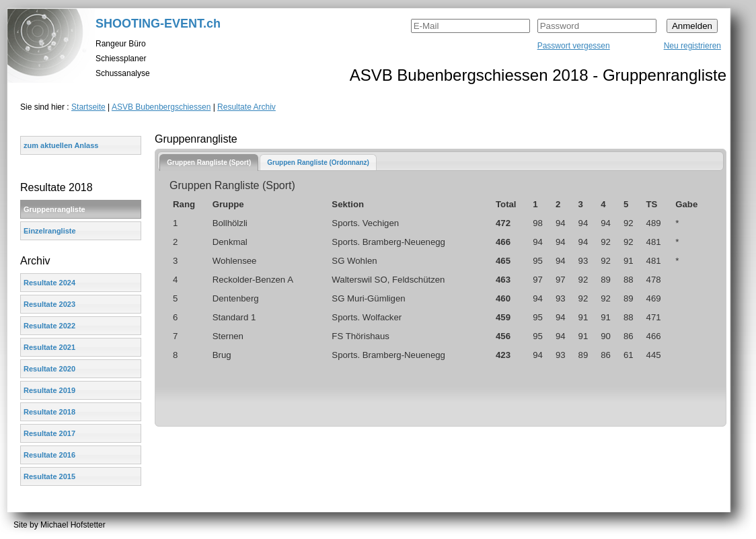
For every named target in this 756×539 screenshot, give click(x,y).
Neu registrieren (692, 46)
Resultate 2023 (49, 304)
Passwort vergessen (574, 46)
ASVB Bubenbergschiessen (161, 107)
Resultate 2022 (49, 326)
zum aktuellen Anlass (61, 145)
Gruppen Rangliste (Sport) (209, 163)
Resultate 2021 (49, 347)
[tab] (209, 163)
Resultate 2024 (49, 283)
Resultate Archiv (247, 107)
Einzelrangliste (50, 231)
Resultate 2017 (49, 433)
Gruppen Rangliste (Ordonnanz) (318, 163)
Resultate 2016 (49, 455)
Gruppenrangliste (54, 209)
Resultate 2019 (49, 390)
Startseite (88, 107)
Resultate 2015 (49, 476)
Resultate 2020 (49, 369)
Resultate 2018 (49, 412)
